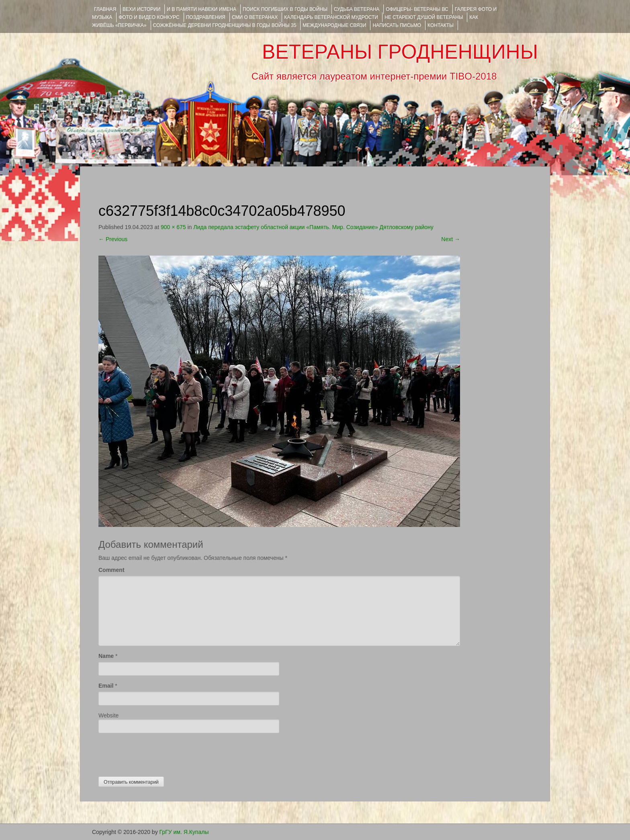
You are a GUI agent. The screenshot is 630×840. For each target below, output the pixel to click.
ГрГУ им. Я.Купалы (184, 832)
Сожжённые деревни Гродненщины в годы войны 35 (225, 25)
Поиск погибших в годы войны (285, 9)
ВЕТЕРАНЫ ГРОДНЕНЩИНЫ (400, 52)
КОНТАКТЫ (441, 25)
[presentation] (160, 753)
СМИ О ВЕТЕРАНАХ (255, 17)
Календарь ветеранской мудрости (331, 17)
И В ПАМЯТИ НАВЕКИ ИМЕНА (201, 9)
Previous (113, 239)
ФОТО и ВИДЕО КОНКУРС (149, 17)
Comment (111, 570)
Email (106, 686)
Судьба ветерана (357, 9)
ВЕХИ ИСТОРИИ (141, 9)
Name (106, 656)
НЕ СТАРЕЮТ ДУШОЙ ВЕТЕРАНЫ (424, 17)
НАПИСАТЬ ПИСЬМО (397, 25)
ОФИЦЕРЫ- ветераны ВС (417, 9)
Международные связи (334, 25)
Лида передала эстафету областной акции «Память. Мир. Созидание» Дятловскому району (313, 227)
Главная (105, 9)
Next (451, 239)
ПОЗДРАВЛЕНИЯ (206, 17)
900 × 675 (173, 227)
